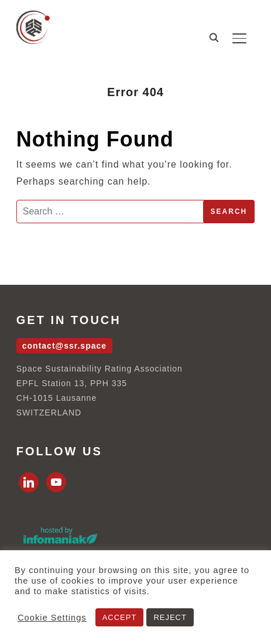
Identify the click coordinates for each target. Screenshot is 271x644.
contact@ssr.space (64, 346)
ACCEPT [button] (120, 617)
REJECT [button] (170, 617)
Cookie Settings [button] (52, 618)
